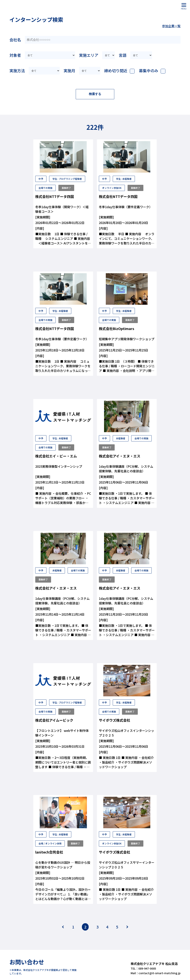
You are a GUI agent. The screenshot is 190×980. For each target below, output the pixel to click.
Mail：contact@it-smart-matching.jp (154, 970)
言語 (123, 55)
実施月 (69, 71)
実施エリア (89, 55)
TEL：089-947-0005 (142, 965)
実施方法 (17, 71)
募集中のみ (149, 71)
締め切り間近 (116, 71)
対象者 (15, 55)
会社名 (15, 40)
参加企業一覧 (171, 26)
